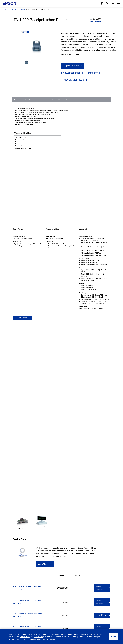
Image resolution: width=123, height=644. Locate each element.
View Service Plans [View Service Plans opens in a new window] (74, 80)
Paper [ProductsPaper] (6, 565)
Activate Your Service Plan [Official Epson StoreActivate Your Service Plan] (72, 555)
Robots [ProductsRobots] (6, 552)
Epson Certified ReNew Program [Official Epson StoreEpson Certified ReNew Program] (75, 545)
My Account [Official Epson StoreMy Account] (67, 559)
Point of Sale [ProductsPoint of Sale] (8, 549)
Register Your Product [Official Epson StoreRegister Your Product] (70, 552)
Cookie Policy (25, 637)
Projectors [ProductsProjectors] (7, 542)
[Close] (114, 636)
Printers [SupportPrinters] (36, 538)
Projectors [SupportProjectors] (37, 542)
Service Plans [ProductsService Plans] (9, 569)
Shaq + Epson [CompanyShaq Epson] (97, 555)
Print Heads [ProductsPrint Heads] (8, 559)
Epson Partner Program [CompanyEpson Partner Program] (100, 552)
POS (23, 10)
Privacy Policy (17, 615)
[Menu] (119, 4)
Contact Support (89, 484)
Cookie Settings (97, 634)
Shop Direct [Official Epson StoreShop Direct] (67, 538)
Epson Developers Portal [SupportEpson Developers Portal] (42, 578)
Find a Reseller (100, 342)
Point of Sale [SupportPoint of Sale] (38, 549)
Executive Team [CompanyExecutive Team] (97, 545)
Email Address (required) (13, 599)
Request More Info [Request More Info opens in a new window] (71, 66)
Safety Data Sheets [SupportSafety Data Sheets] (40, 575)
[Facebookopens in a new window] (91, 627)
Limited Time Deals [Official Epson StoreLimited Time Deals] (69, 542)
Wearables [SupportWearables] (37, 555)
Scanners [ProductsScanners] (7, 545)
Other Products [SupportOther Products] (39, 562)
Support (93, 73)
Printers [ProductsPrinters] (7, 538)
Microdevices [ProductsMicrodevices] (9, 555)
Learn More (43, 318)
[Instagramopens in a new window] (114, 627)
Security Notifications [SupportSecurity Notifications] (41, 581)
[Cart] (113, 4)
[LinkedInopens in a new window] (108, 627)
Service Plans (57, 100)
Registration (88, 481)
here (54, 639)
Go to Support (21, 491)
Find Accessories (71, 73)
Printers (15, 10)
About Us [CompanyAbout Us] (95, 538)
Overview (18, 100)
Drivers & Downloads (91, 477)
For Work (6, 10)
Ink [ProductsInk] (5, 562)
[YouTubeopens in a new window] (103, 627)
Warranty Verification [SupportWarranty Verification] (41, 565)
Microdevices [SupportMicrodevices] (38, 559)
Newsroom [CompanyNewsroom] (95, 565)
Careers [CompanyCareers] (94, 549)
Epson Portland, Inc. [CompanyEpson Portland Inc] (99, 562)
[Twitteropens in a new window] (97, 627)
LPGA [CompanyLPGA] (94, 559)
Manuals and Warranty (91, 479)
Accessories (44, 100)
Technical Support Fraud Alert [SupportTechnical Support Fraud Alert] (44, 585)
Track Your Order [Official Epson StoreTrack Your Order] (68, 549)
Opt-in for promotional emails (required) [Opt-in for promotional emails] (21, 610)
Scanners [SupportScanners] (37, 545)
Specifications (30, 100)
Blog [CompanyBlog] (93, 569)
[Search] (107, 4)
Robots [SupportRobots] (36, 552)
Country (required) (42, 599)
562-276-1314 (95, 22)
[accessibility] (101, 4)
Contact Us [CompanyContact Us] (96, 572)
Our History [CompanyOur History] (96, 542)
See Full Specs (21, 246)
